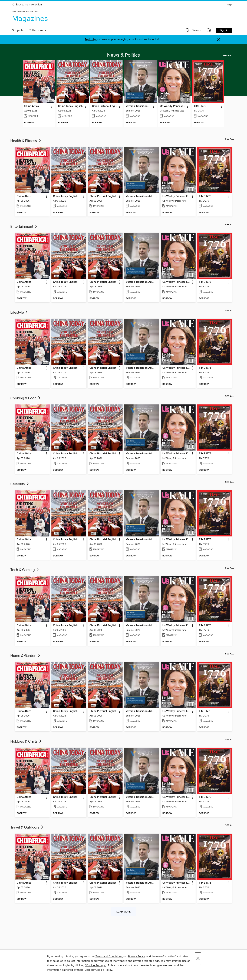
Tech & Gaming (25, 570)
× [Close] (198, 959)
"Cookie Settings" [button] (96, 965)
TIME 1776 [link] (200, 106)
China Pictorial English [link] (105, 106)
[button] (193, 31)
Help (229, 5)
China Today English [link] (70, 106)
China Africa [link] (32, 106)
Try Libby (90, 40)
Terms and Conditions (109, 957)
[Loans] (209, 31)
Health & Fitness (26, 141)
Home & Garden (26, 656)
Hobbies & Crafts (26, 742)
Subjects (18, 30)
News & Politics (123, 55)
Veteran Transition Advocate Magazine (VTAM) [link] (139, 106)
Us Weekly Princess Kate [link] (173, 106)
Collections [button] (38, 30)
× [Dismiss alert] (218, 40)
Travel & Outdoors (27, 827)
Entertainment (24, 227)
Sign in (224, 30)
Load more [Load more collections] (123, 912)
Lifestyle (19, 313)
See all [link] (227, 56)
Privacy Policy (136, 957)
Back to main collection (27, 5)
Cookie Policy (104, 970)
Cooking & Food (26, 398)
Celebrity (20, 484)
